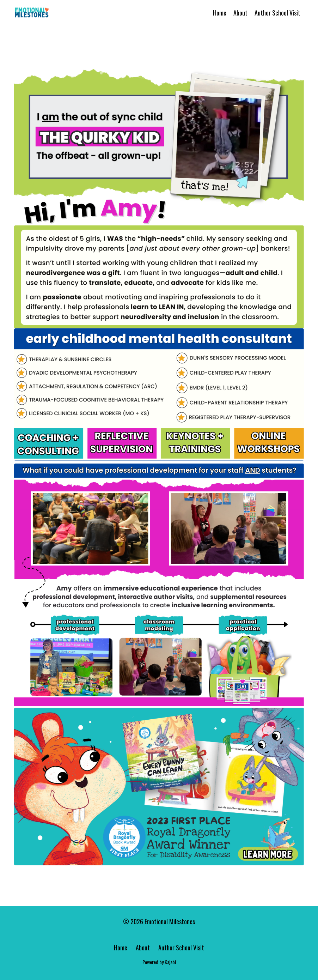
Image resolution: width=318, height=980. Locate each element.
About (240, 13)
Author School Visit (277, 13)
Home (220, 13)
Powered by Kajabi (159, 962)
